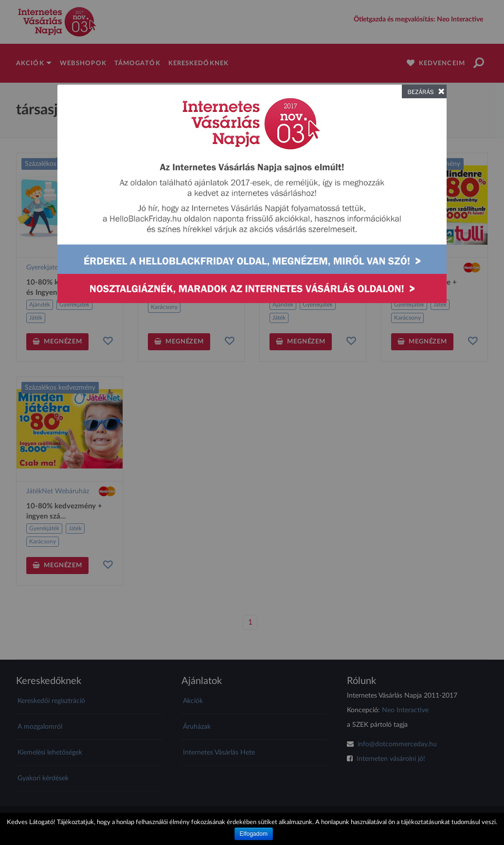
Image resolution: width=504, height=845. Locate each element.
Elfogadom (254, 834)
